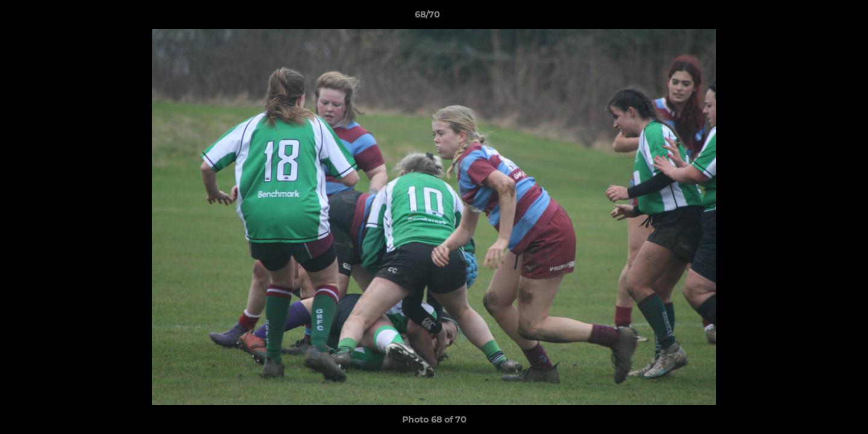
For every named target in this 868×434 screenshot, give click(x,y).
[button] (817, 17)
